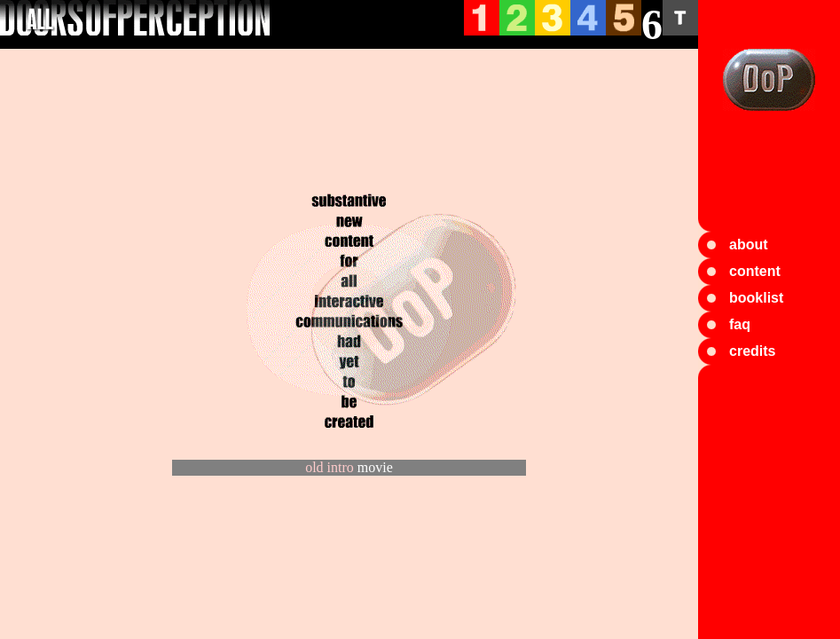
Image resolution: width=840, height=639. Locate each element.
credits (752, 351)
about (749, 245)
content (755, 271)
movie (375, 467)
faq (740, 324)
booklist (756, 298)
